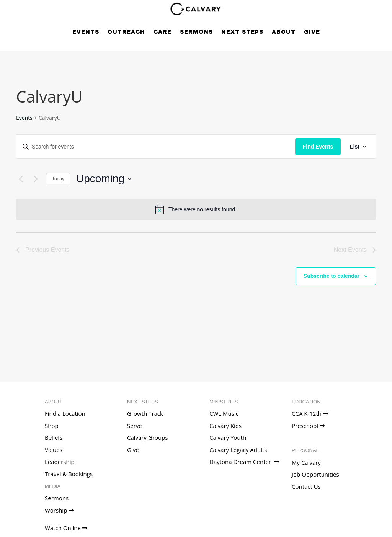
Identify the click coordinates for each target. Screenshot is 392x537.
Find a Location (65, 413)
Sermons (196, 32)
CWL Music (224, 413)
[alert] (196, 209)
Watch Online (66, 528)
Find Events (318, 147)
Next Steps (242, 32)
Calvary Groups (148, 437)
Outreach (126, 32)
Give (312, 32)
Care (163, 32)
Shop (52, 426)
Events (86, 32)
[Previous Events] (21, 179)
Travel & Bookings (69, 474)
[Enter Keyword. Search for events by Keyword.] (156, 147)
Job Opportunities (315, 474)
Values (54, 450)
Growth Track (145, 413)
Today (58, 179)
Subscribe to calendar (332, 276)
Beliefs (54, 437)
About (284, 32)
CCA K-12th (310, 413)
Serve (135, 426)
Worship (59, 510)
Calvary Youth (228, 437)
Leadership (60, 462)
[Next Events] (36, 179)
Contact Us (306, 486)
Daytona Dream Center (244, 462)
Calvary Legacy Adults (238, 450)
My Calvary (306, 462)
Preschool (308, 426)
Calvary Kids (225, 426)
